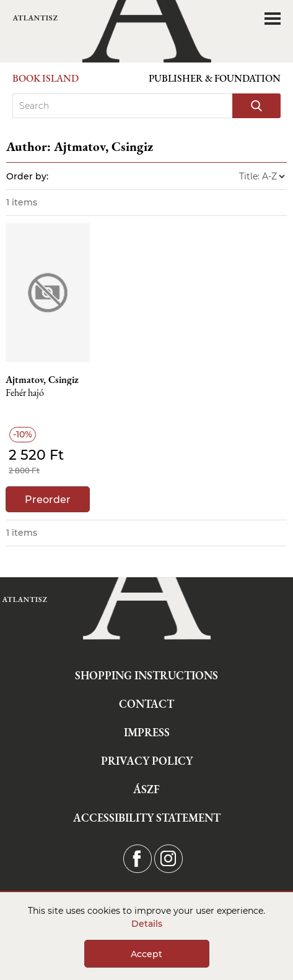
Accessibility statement (147, 818)
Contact (146, 704)
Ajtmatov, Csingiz (42, 380)
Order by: (27, 176)
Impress (147, 732)
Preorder (48, 500)
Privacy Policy (147, 761)
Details (147, 924)
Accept (146, 954)
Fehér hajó (25, 393)
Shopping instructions (146, 675)
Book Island (46, 78)
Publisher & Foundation (215, 78)
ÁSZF (146, 789)
